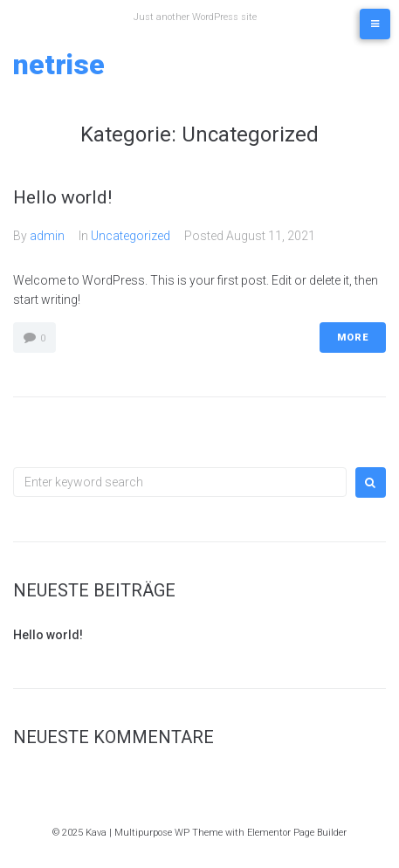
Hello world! (62, 197)
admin (47, 236)
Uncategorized (131, 236)
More (353, 338)
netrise (59, 65)
